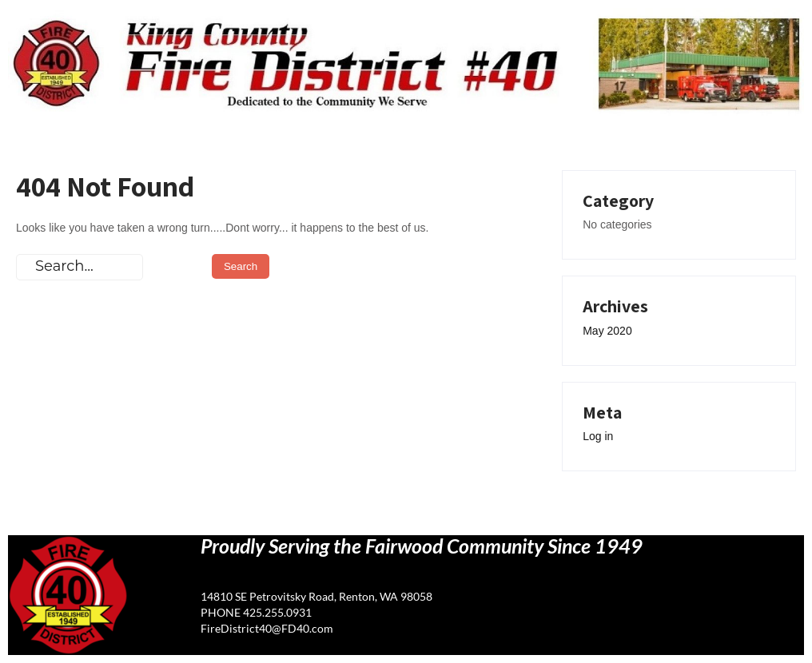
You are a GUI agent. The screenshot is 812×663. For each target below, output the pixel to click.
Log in (598, 436)
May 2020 (607, 331)
